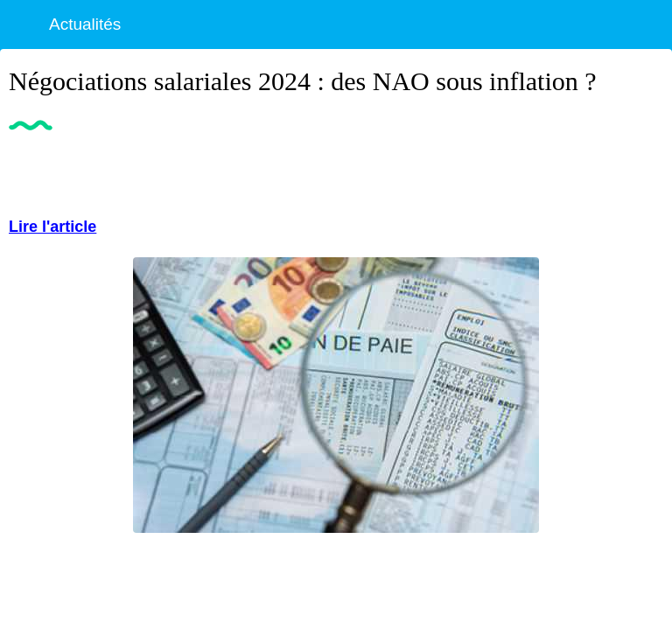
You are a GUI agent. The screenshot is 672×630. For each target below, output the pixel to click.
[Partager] (642, 171)
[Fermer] (24, 24)
